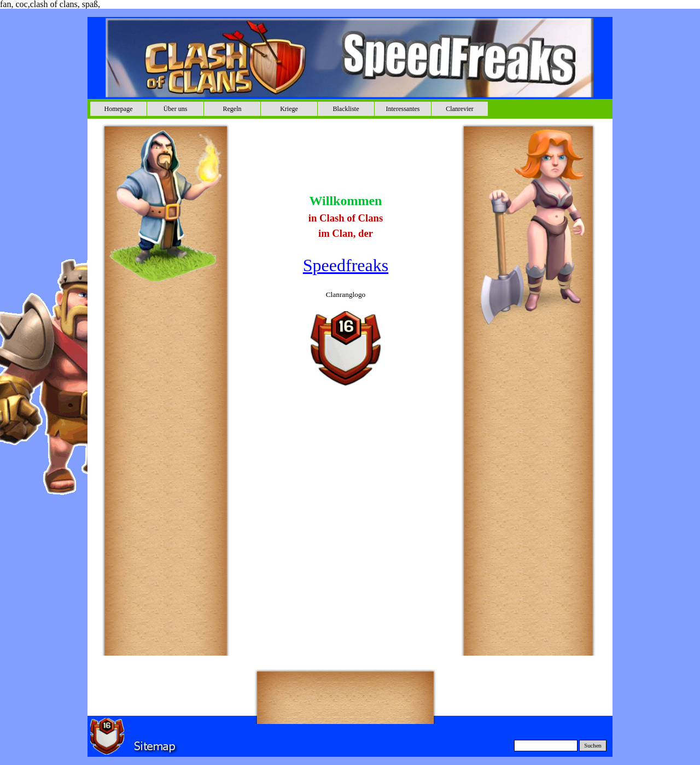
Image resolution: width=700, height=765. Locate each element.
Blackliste (346, 109)
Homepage (119, 109)
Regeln (232, 109)
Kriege (289, 109)
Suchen (593, 746)
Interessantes (403, 109)
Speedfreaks (346, 265)
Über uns (176, 109)
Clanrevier (460, 109)
